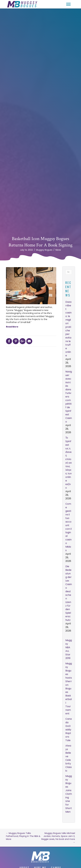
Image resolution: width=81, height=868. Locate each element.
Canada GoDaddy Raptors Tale (69, 730)
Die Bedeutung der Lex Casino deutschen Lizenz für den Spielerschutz (69, 593)
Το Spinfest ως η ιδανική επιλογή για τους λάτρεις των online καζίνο (69, 463)
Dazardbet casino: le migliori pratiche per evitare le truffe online (68, 329)
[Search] (69, 272)
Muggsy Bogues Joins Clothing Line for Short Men (69, 794)
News (58, 250)
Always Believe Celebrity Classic (69, 758)
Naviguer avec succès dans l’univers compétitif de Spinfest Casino (69, 397)
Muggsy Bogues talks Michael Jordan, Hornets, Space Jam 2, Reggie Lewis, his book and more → (58, 838)
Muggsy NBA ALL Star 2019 (69, 649)
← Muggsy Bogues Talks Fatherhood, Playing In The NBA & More (23, 836)
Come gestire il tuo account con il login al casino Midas (68, 527)
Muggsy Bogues (44, 250)
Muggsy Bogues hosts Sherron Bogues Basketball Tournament (69, 688)
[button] (68, 4)
